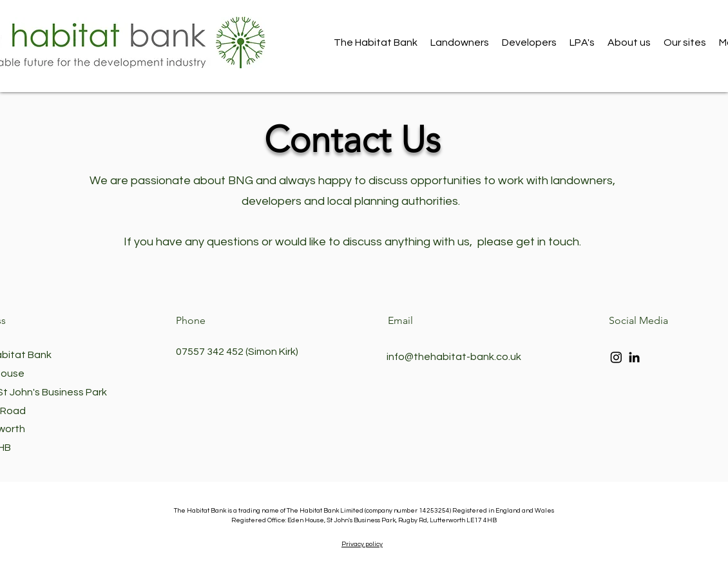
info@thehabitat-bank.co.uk (454, 357)
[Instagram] (616, 357)
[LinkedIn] (634, 357)
